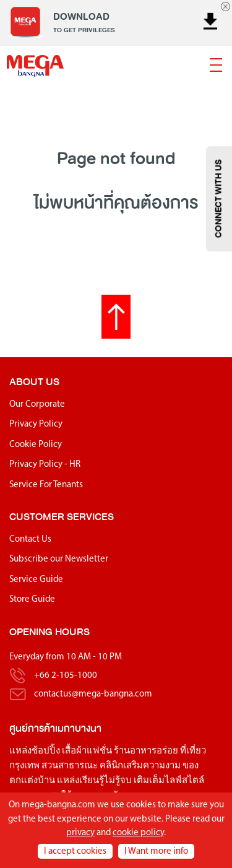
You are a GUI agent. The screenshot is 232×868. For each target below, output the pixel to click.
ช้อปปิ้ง (46, 751)
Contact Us (30, 540)
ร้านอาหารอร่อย (146, 751)
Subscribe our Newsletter (59, 559)
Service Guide (36, 580)
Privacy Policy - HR (45, 465)
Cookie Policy (36, 445)
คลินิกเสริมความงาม (140, 766)
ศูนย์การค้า (32, 728)
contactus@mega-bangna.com (93, 694)
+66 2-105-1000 (66, 676)
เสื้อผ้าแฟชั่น (87, 751)
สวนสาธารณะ (70, 766)
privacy (80, 833)
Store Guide (32, 600)
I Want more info (156, 852)
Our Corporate (37, 405)
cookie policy (138, 833)
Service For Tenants (46, 485)
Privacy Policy (36, 424)
